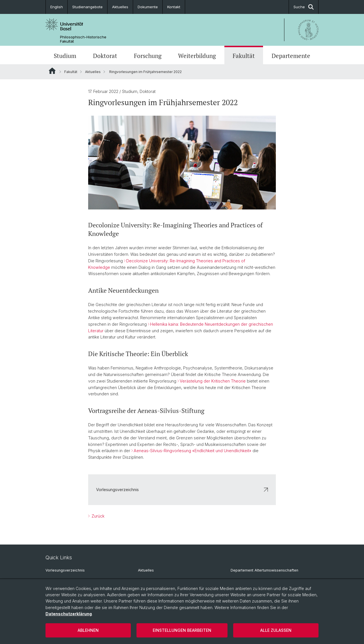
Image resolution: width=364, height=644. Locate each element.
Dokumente (148, 7)
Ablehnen (88, 630)
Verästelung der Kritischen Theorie (213, 381)
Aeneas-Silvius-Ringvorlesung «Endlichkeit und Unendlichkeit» (193, 451)
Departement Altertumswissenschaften (264, 570)
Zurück (97, 516)
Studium (65, 56)
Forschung (148, 56)
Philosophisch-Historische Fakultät (83, 39)
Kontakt (174, 7)
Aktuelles (120, 7)
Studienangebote (87, 7)
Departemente (291, 56)
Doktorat (105, 56)
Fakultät (244, 56)
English (57, 7)
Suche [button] (304, 7)
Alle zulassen (276, 630)
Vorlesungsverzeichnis (182, 490)
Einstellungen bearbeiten (182, 630)
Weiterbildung (197, 56)
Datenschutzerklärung (69, 614)
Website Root (52, 71)
